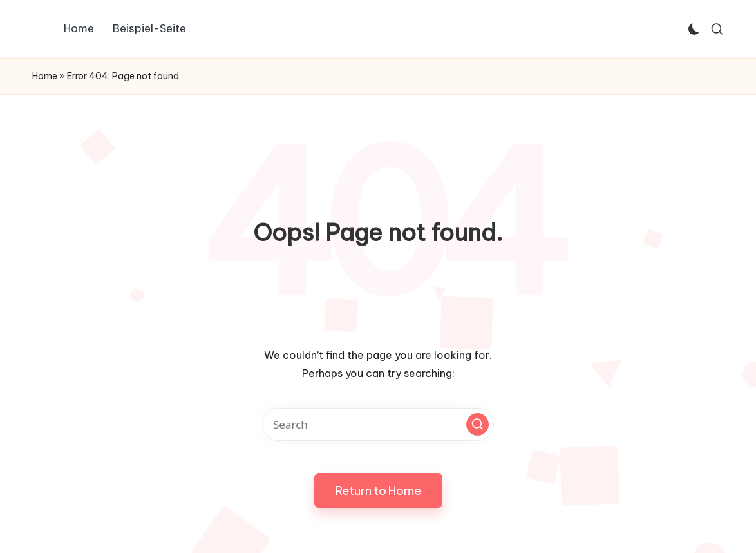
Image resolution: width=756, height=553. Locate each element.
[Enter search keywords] (378, 424)
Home (45, 76)
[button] (477, 424)
